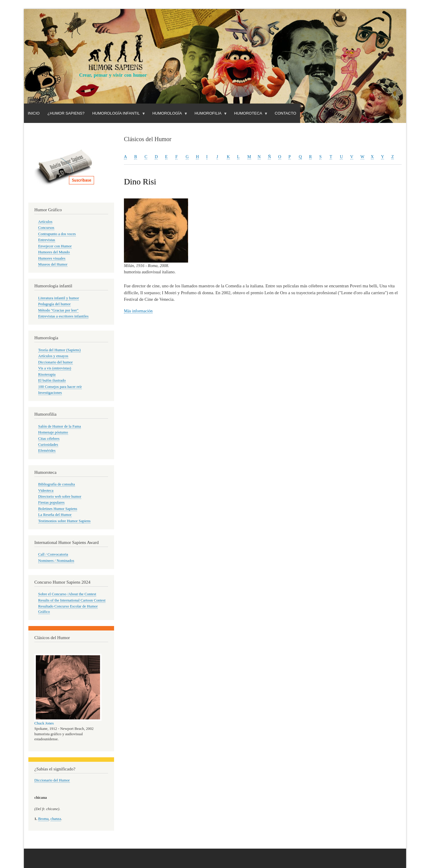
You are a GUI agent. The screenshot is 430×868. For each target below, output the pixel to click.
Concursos (46, 228)
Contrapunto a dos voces (57, 234)
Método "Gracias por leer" (58, 310)
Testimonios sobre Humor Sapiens (64, 521)
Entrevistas (47, 240)
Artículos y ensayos (53, 356)
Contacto (285, 113)
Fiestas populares (51, 502)
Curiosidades (48, 445)
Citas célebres (49, 439)
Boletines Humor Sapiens (58, 509)
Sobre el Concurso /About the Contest (67, 594)
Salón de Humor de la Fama (60, 426)
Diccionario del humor (56, 362)
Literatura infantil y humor (59, 298)
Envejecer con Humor (55, 246)
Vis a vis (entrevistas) (55, 368)
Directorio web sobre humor (60, 497)
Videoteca (46, 491)
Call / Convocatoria (53, 554)
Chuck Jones (44, 723)
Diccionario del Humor (52, 780)
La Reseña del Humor (55, 515)
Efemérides (47, 451)
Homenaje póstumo (53, 432)
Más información (138, 311)
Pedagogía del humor (54, 304)
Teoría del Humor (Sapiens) (59, 350)
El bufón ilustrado (52, 380)
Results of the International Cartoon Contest (72, 600)
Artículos (45, 222)
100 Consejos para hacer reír (60, 387)
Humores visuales (52, 258)
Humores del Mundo (54, 252)
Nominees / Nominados (56, 561)
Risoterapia (47, 374)
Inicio (34, 113)
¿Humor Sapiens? (66, 113)
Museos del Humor (53, 264)
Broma (43, 819)
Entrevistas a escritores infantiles (63, 316)
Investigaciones (50, 393)
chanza (56, 819)
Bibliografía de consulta (57, 484)
